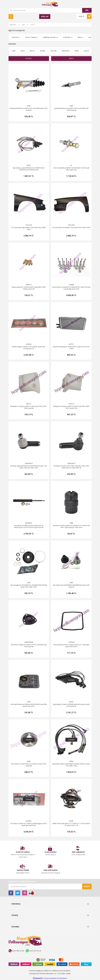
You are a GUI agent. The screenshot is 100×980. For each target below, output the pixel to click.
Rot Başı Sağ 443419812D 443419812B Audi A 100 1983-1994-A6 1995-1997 (29, 467)
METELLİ (29, 285)
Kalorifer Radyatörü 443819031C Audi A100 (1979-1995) (71, 348)
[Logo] (50, 4)
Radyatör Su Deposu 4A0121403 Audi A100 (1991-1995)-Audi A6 (29, 407)
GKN (29, 583)
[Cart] (84, 17)
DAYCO (71, 404)
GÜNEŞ (71, 285)
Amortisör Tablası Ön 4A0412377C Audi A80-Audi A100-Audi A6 (29, 646)
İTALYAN (29, 225)
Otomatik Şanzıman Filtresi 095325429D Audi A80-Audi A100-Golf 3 (29, 705)
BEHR (71, 821)
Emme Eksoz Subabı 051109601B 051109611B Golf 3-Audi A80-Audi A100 (71, 288)
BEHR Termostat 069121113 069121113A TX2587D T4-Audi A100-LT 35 (71, 824)
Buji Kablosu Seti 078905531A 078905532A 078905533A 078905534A (29, 169)
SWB (29, 106)
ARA (87, 10)
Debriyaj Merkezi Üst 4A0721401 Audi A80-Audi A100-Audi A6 (71, 109)
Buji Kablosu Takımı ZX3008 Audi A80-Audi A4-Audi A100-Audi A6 (71, 705)
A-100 (32, 25)
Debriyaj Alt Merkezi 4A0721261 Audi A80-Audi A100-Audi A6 (29, 109)
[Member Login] (45, 17)
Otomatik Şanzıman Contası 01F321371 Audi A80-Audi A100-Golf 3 (71, 646)
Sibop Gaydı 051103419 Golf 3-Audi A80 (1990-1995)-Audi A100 (29, 288)
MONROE (29, 523)
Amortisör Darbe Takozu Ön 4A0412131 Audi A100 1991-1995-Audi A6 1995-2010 (71, 526)
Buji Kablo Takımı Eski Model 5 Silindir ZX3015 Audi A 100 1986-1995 (71, 765)
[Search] (50, 10)
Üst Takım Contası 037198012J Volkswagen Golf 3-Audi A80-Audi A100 (29, 824)
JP (71, 165)
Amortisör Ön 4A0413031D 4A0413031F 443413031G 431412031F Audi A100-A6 (29, 526)
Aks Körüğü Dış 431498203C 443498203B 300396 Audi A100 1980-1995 (29, 586)
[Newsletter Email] (50, 886)
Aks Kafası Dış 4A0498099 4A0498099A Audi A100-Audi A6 (71, 586)
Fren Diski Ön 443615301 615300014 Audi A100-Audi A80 (29, 765)
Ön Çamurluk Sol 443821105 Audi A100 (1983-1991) (71, 228)
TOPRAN (71, 642)
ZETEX (29, 165)
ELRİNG (29, 344)
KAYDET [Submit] (87, 886)
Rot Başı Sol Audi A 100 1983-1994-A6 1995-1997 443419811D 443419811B (71, 467)
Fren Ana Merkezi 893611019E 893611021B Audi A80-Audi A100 (71, 169)
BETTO (71, 344)
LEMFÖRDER (29, 642)
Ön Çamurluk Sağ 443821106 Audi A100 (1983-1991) (29, 228)
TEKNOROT (29, 463)
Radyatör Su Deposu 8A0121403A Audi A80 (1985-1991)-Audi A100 (71, 407)
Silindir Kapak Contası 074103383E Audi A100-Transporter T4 (29, 348)
